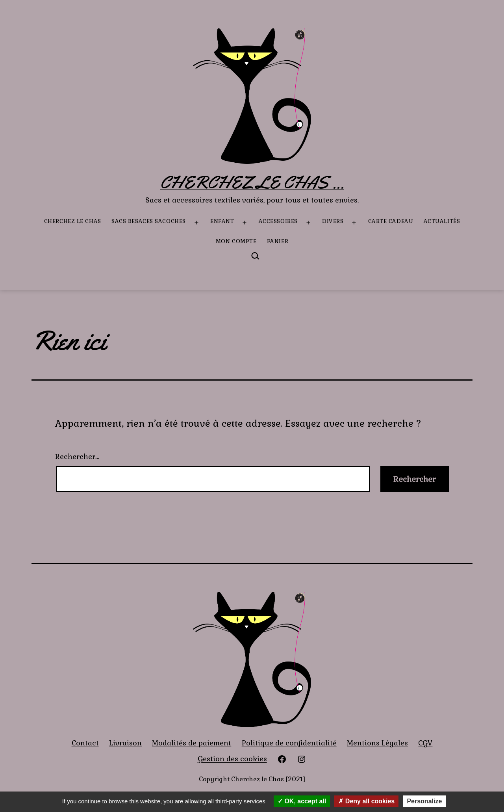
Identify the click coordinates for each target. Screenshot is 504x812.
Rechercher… (77, 456)
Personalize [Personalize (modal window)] (424, 801)
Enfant (222, 221)
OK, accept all (302, 801)
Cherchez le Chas (73, 221)
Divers (333, 221)
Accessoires (278, 221)
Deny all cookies (366, 801)
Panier (278, 241)
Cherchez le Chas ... (252, 182)
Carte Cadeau (391, 221)
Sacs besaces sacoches (149, 221)
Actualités (442, 221)
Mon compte (236, 241)
